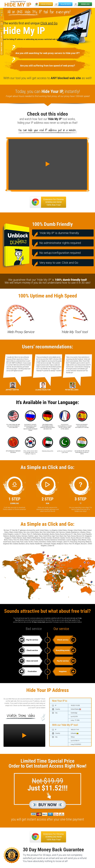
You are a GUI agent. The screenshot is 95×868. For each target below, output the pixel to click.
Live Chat (2, 35)
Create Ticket (2, 47)
